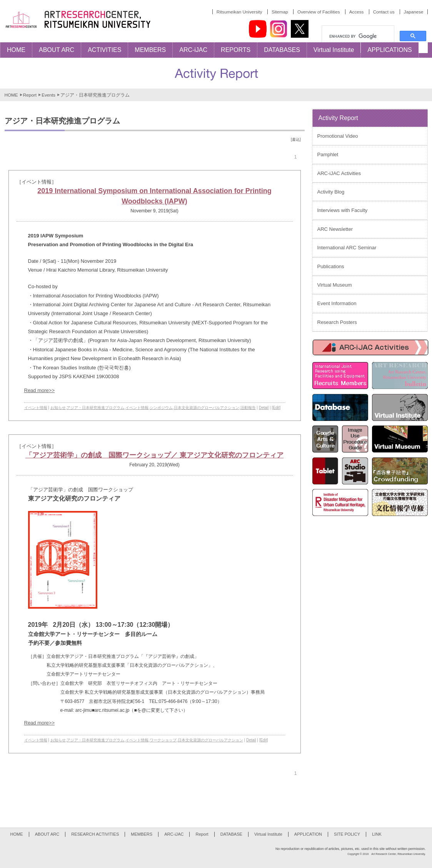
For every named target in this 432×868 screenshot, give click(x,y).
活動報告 (248, 408)
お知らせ (58, 408)
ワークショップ (163, 740)
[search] (361, 36)
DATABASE (231, 834)
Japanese (414, 12)
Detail (264, 408)
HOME (11, 95)
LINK (377, 834)
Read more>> (40, 390)
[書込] (296, 139)
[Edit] (276, 408)
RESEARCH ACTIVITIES (95, 834)
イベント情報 (36, 408)
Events (48, 95)
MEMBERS (142, 834)
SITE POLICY (347, 834)
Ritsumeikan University (239, 12)
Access (357, 12)
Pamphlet (328, 154)
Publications (331, 266)
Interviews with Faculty (343, 210)
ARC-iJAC (174, 834)
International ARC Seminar (347, 248)
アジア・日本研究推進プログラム (95, 408)
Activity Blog (331, 192)
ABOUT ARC (47, 834)
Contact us (384, 12)
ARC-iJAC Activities (339, 173)
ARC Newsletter (335, 229)
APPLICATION (308, 834)
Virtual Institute (268, 834)
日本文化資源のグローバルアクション (207, 408)
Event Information (337, 303)
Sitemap (280, 12)
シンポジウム (161, 408)
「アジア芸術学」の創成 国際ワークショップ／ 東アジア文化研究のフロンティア (154, 455)
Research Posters (337, 322)
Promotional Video (338, 136)
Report (30, 95)
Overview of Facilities (319, 12)
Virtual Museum (335, 285)
